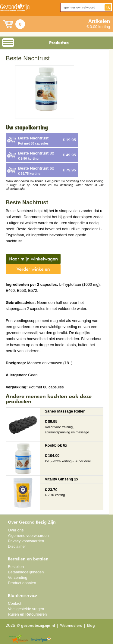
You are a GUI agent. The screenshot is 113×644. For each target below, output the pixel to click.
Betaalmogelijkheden (26, 572)
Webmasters (71, 626)
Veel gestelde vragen (26, 609)
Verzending (17, 577)
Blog (91, 626)
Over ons (16, 530)
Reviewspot (41, 639)
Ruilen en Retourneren (27, 614)
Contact (14, 603)
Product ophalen (22, 583)
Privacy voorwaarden (26, 541)
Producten (59, 43)
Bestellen (16, 567)
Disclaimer (17, 546)
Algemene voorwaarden (28, 536)
